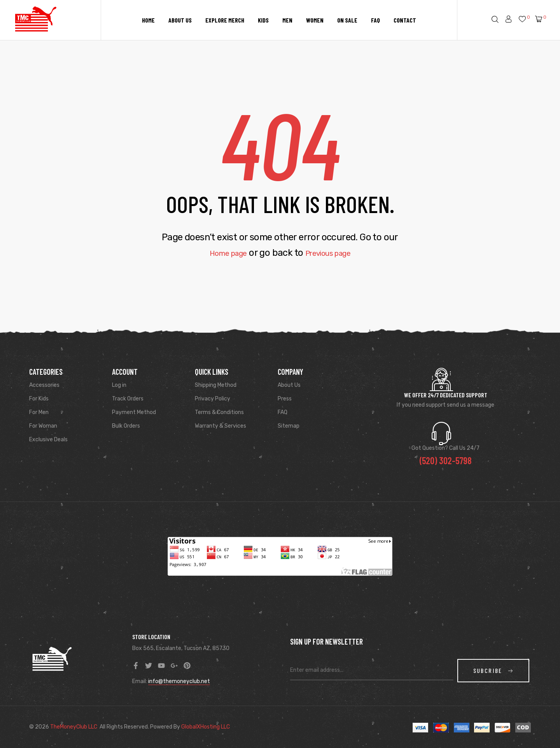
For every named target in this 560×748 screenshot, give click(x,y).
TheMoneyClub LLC (74, 727)
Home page (221, 253)
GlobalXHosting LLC (206, 727)
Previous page (333, 253)
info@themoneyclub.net (179, 681)
